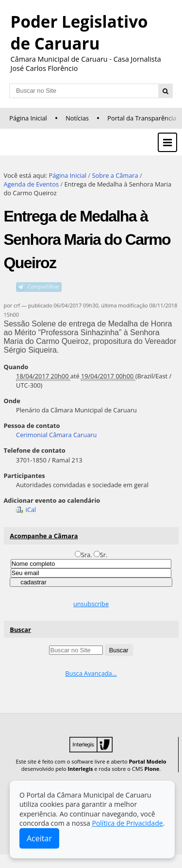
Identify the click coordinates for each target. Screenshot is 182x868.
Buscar (20, 630)
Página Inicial (28, 118)
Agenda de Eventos (32, 184)
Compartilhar (43, 287)
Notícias (77, 118)
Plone (152, 769)
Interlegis (80, 769)
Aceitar (39, 838)
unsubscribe (91, 604)
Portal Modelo (147, 761)
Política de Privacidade (127, 823)
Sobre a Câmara (115, 175)
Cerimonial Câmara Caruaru (56, 435)
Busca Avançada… (91, 673)
